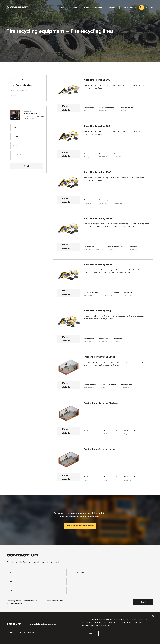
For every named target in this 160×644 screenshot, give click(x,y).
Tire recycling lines (24, 85)
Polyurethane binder (20, 96)
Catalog (87, 8)
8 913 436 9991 (130, 8)
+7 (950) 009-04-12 (31, 119)
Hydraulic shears (19, 91)
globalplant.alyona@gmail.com (35, 116)
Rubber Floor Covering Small (99, 357)
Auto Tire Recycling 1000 (98, 172)
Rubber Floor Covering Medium (101, 403)
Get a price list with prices (80, 526)
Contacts (111, 8)
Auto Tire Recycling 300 (97, 80)
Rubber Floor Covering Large (100, 449)
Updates (98, 8)
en (152, 8)
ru (147, 8)
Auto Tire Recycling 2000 (98, 218)
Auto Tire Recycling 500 (97, 126)
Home (63, 8)
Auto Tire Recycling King (97, 311)
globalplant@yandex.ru (43, 624)
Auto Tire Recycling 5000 (98, 265)
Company (74, 8)
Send (27, 166)
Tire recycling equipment (23, 80)
